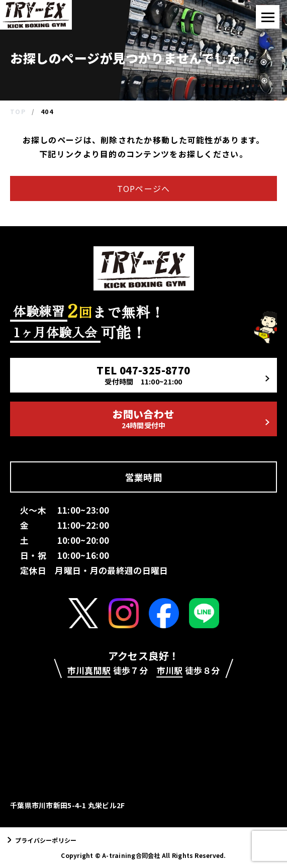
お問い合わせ (191, 418)
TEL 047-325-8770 (183, 375)
